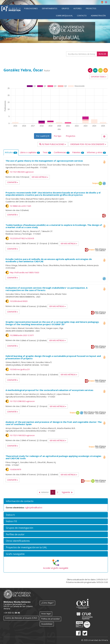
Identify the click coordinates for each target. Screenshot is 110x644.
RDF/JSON (106, 70)
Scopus (95, 183)
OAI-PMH (104, 183)
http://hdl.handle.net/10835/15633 (24, 272)
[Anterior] (44, 492)
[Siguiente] (67, 492)
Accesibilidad (47, 624)
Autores (77, 8)
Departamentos (50, 8)
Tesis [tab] (47, 152)
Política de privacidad (50, 619)
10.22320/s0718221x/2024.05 (22, 238)
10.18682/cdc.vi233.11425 (20, 206)
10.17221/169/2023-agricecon (22, 435)
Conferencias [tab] (62, 152)
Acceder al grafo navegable (56, 568)
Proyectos (91, 8)
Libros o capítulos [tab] (30, 152)
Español (102, 2)
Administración (98, 16)
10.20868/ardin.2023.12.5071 (22, 335)
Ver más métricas (40, 177)
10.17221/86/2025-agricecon (22, 172)
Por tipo (58, 136)
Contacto (82, 16)
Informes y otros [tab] (96, 152)
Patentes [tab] (78, 152)
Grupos (65, 8)
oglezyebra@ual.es (34, 507)
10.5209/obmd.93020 (19, 301)
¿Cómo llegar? (47, 603)
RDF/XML (90, 70)
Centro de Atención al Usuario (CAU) (21, 618)
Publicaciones (31, 8)
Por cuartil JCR (43, 136)
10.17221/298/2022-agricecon (22, 401)
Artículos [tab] (11, 152)
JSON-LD (95, 70)
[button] (56, 501)
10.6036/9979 (15, 469)
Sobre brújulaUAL (64, 16)
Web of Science (100, 250)
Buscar (102, 54)
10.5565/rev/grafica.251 (20, 369)
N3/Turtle (100, 70)
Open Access (104, 260)
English (106, 2)
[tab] (56, 501)
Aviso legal (46, 614)
